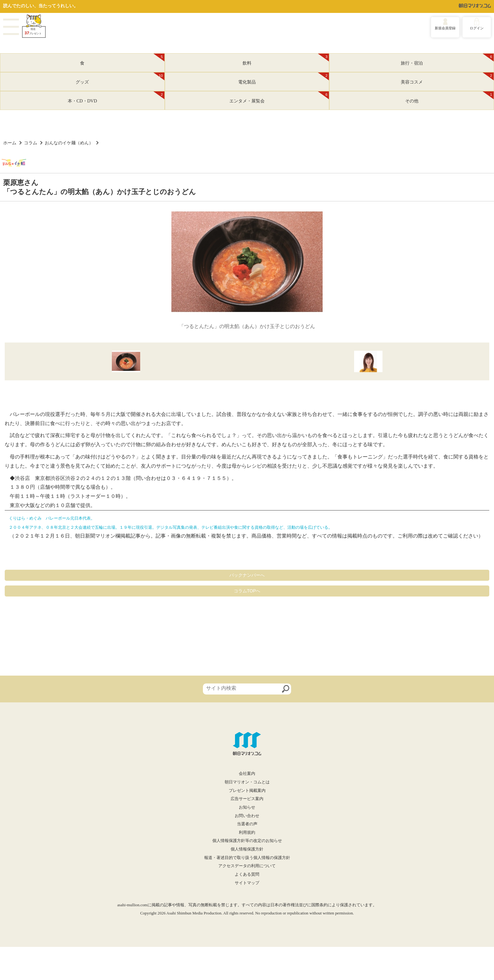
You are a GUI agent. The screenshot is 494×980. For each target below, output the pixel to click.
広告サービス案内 (247, 799)
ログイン (477, 28)
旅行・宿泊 (447, 60)
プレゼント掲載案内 (247, 791)
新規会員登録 (445, 28)
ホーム (10, 143)
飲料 (286, 60)
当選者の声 (247, 824)
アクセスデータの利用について (247, 866)
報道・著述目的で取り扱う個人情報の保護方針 (247, 858)
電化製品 (284, 78)
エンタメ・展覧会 (279, 97)
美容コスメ (447, 78)
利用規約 (247, 833)
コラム (31, 143)
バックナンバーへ (247, 575)
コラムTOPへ (247, 591)
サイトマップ (247, 883)
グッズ (120, 78)
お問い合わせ (247, 816)
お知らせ (247, 807)
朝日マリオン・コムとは (247, 782)
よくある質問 (247, 874)
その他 (449, 97)
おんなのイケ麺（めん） (69, 143)
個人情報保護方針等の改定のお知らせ (247, 841)
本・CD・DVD (116, 97)
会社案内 (247, 774)
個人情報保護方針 (247, 849)
